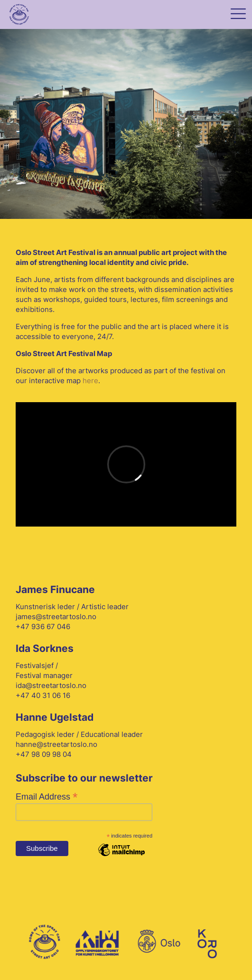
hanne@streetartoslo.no (56, 744)
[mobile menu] (238, 15)
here (90, 381)
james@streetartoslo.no (56, 617)
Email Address (47, 796)
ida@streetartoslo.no (51, 685)
